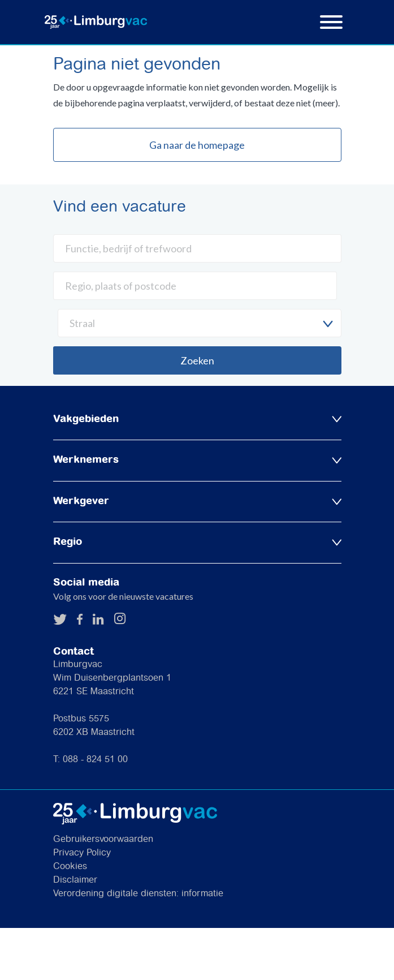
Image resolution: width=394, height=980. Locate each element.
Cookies (70, 867)
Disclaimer (75, 880)
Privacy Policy (82, 853)
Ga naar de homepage (197, 145)
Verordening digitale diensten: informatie (138, 894)
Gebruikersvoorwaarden (103, 839)
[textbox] (200, 323)
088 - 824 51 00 (95, 760)
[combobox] (200, 323)
